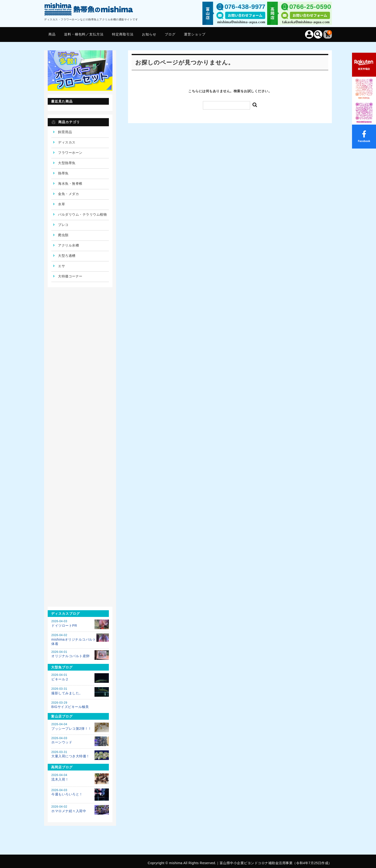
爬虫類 (63, 235)
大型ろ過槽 (67, 256)
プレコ (63, 225)
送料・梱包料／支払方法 (84, 34)
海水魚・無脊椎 (70, 184)
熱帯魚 (63, 173)
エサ (62, 266)
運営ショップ (195, 34)
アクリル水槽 (68, 245)
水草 (62, 204)
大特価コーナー (70, 276)
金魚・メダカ (68, 194)
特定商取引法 (123, 34)
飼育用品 (65, 132)
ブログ (170, 34)
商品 (52, 34)
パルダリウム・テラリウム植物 (82, 214)
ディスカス (67, 142)
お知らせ (149, 34)
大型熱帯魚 (67, 163)
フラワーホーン (70, 153)
